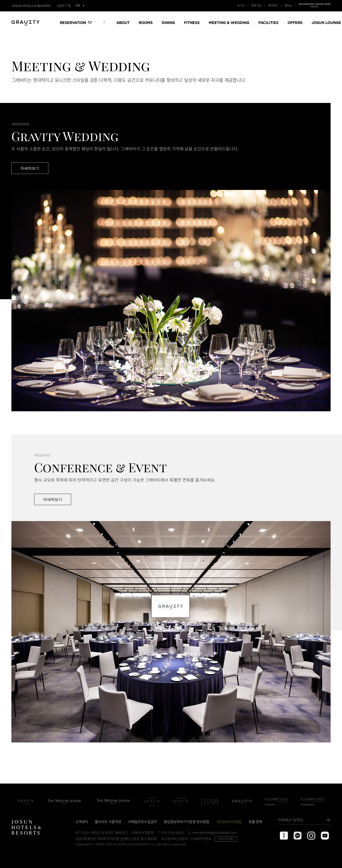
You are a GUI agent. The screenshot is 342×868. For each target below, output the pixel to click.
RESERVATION (73, 22)
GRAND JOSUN (26, 22)
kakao (298, 836)
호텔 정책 (255, 822)
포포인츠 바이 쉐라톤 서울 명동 (312, 802)
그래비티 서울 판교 (242, 802)
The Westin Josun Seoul (64, 802)
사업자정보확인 (226, 839)
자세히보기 (30, 168)
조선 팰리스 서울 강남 (26, 802)
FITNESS (192, 22)
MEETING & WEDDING (229, 22)
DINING (168, 22)
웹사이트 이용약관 (108, 822)
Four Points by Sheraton (276, 802)
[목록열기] (78, 6)
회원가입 (256, 5)
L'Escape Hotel (210, 802)
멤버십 (288, 5)
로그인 (241, 5)
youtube (325, 836)
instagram (311, 836)
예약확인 (273, 5)
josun (284, 836)
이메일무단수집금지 (142, 822)
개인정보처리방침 (229, 822)
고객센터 (82, 822)
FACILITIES (268, 22)
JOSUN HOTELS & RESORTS (31, 6)
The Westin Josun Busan (113, 802)
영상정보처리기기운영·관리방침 (187, 822)
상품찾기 (62, 6)
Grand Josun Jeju (180, 802)
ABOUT (123, 22)
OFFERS (295, 22)
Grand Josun (152, 802)
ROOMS (146, 22)
